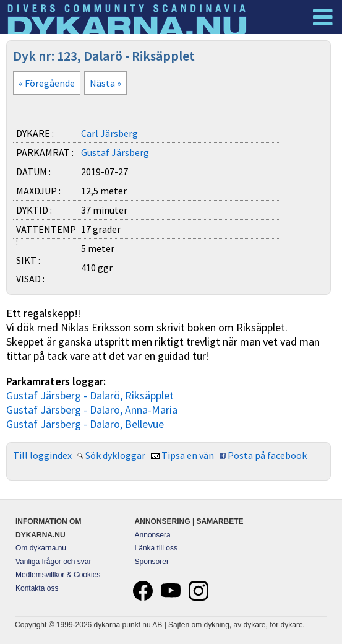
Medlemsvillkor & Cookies (58, 575)
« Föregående (47, 83)
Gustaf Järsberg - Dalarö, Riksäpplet (90, 395)
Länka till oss (156, 548)
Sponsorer (152, 562)
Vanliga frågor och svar (53, 562)
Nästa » (105, 83)
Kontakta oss (37, 588)
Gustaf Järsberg (115, 152)
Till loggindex (42, 455)
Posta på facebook (267, 455)
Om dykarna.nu (41, 548)
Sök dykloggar (115, 455)
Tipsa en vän (188, 455)
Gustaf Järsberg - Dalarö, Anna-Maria (92, 410)
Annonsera (153, 535)
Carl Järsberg (109, 133)
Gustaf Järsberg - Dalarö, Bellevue (85, 424)
